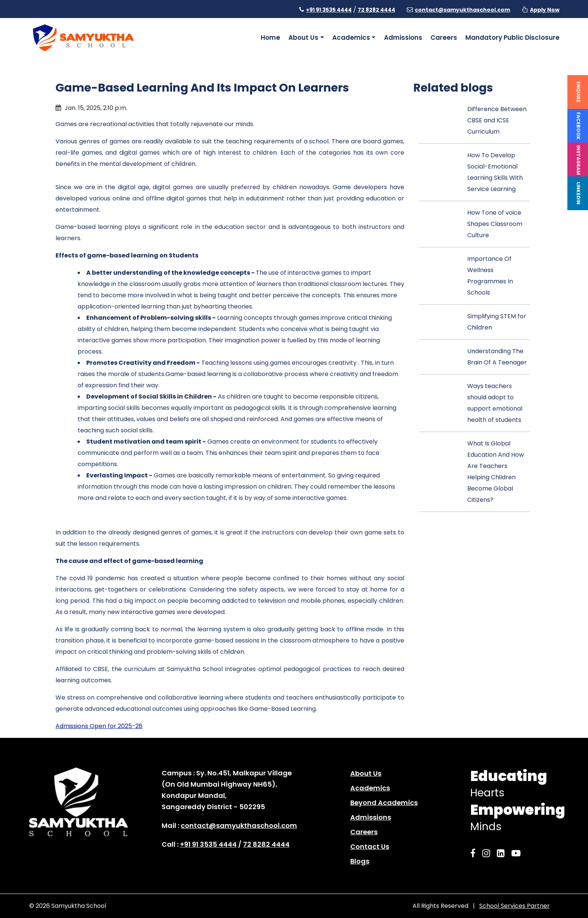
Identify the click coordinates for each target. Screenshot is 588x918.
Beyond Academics (384, 803)
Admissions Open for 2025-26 (99, 726)
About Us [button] (303, 38)
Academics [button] (351, 38)
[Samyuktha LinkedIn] (503, 853)
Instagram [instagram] (578, 160)
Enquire (578, 92)
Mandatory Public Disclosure (512, 38)
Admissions (403, 38)
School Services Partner (514, 906)
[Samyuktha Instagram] (488, 853)
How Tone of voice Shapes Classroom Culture (495, 224)
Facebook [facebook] (578, 126)
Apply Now (545, 10)
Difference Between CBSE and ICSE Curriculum (497, 120)
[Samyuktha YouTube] (518, 853)
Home (270, 38)
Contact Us (370, 847)
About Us (366, 773)
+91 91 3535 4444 (329, 10)
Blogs (360, 861)
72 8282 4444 (376, 10)
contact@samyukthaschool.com (462, 10)
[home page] (83, 37)
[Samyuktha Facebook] (475, 853)
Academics (370, 788)
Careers (444, 38)
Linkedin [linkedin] (578, 193)
